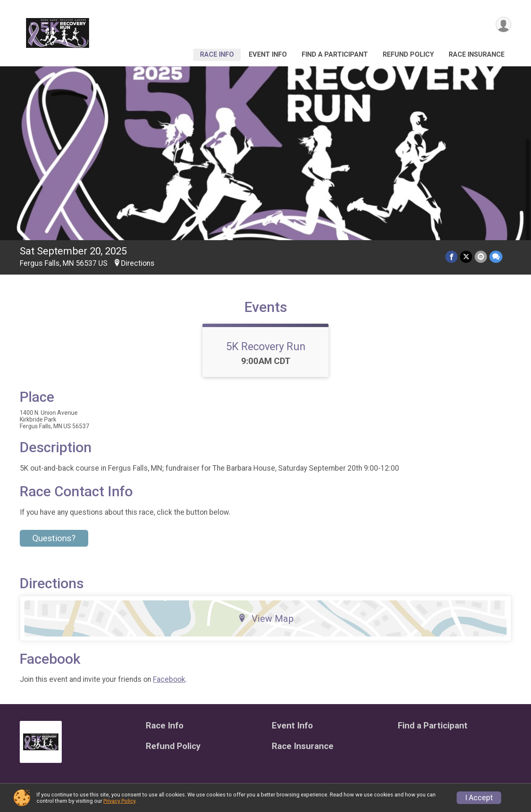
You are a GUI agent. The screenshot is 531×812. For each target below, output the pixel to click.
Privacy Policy (119, 801)
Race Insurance (477, 54)
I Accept (479, 798)
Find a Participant (335, 54)
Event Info (268, 54)
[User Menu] (503, 25)
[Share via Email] (481, 257)
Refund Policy (408, 54)
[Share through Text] (496, 257)
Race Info (217, 54)
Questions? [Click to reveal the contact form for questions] (54, 538)
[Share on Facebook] (451, 257)
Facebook (169, 679)
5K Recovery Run (266, 346)
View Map (266, 618)
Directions (138, 263)
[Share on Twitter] (466, 257)
